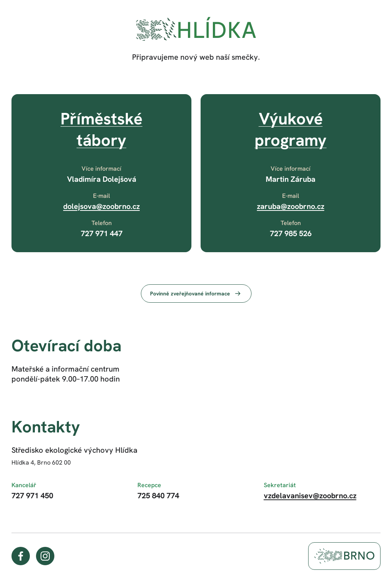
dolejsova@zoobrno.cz (101, 206)
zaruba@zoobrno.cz (291, 206)
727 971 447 (102, 233)
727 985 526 (291, 233)
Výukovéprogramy (291, 129)
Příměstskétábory (101, 129)
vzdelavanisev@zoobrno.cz (310, 496)
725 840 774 (158, 496)
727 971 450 (32, 496)
